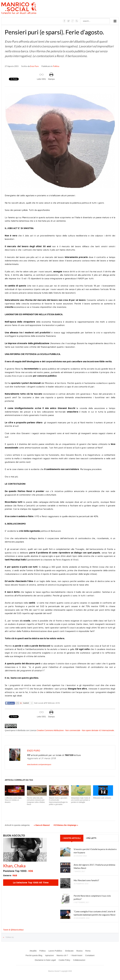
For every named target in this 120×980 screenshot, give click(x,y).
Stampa (51, 79)
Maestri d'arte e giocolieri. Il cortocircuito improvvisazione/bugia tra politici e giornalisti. (58, 801)
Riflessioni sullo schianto (102, 798)
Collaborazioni (79, 960)
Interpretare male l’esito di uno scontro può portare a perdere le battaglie (81, 800)
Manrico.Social (25, 9)
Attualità (33, 951)
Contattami (90, 955)
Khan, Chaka (14, 866)
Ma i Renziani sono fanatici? (86, 880)
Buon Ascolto (14, 836)
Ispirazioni (49, 955)
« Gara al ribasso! (42, 825)
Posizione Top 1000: (18, 871)
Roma (88, 951)
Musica (79, 951)
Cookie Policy (64, 960)
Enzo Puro (34, 66)
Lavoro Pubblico (55, 951)
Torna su (10, 937)
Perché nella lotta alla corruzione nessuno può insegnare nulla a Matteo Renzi (36, 801)
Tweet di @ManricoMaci (13, 930)
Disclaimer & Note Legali (45, 960)
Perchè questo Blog (34, 955)
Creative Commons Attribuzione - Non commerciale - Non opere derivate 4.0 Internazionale (75, 730)
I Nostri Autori (77, 955)
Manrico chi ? (62, 955)
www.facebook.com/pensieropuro (39, 765)
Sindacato (69, 951)
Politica (56, 66)
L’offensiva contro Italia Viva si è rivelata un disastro (13, 800)
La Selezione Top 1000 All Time (31, 883)
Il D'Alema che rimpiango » (66, 825)
